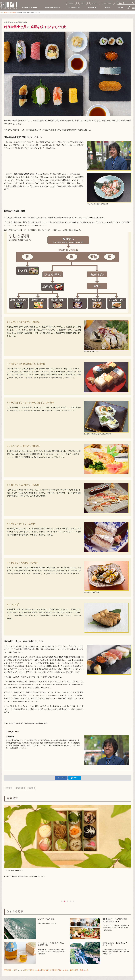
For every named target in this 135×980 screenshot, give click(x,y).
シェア (61, 778)
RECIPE (121, 7)
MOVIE (108, 7)
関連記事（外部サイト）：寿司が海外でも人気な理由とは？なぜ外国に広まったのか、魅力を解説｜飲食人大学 (46, 970)
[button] (62, 901)
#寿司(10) (9, 788)
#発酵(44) (32, 788)
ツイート (75, 778)
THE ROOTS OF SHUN (29, 7)
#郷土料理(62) (20, 788)
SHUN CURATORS (74, 7)
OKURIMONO (93, 7)
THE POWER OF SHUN (52, 7)
